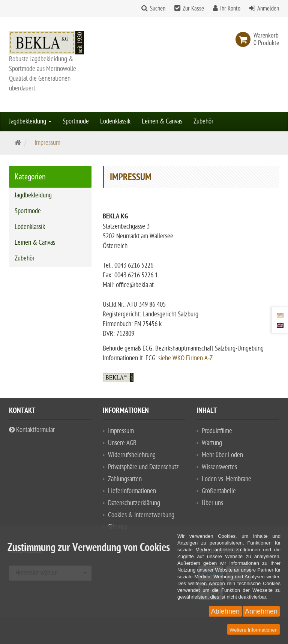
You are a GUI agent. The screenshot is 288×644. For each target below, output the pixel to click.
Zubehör (203, 121)
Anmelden (268, 9)
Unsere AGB (122, 443)
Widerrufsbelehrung (132, 455)
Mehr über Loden (222, 455)
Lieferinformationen (132, 491)
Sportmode (76, 121)
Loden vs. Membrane (226, 479)
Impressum (121, 431)
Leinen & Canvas (162, 121)
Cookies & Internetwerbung (141, 515)
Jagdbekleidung (30, 121)
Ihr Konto (230, 9)
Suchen (158, 9)
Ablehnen (225, 611)
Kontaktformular (32, 430)
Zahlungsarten (125, 479)
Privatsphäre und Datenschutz (143, 467)
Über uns (212, 503)
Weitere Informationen (253, 630)
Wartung (212, 443)
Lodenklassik (115, 121)
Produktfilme (217, 431)
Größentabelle (219, 491)
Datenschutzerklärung (134, 503)
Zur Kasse (193, 9)
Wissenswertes (219, 467)
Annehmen (261, 611)
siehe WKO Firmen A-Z (185, 358)
